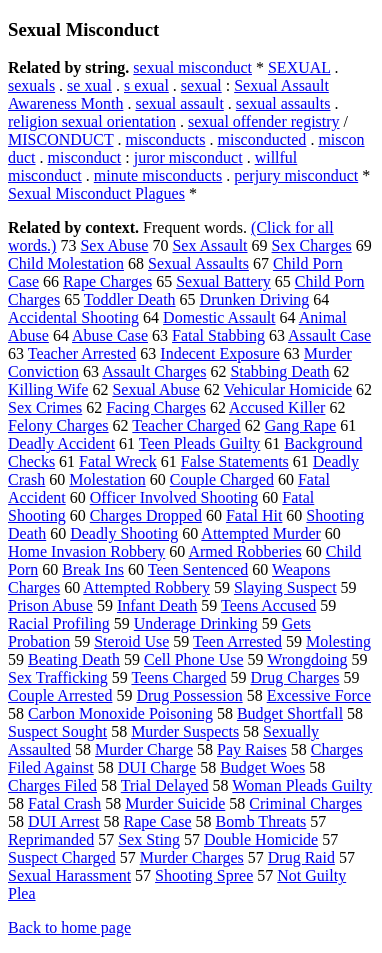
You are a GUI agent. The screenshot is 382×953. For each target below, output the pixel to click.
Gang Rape (301, 425)
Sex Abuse (114, 245)
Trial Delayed (165, 785)
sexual (201, 85)
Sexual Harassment (69, 875)
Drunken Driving (255, 299)
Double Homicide (261, 839)
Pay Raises (252, 749)
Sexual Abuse (156, 389)
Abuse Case (110, 335)
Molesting (338, 641)
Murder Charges (192, 857)
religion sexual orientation (92, 121)
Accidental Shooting (73, 317)
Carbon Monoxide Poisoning (120, 713)
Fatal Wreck (118, 461)
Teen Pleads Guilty (200, 443)
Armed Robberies (244, 551)
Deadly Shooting (124, 533)
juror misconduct (188, 157)
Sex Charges (312, 245)
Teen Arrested (237, 641)
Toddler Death (130, 299)
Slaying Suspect (285, 587)
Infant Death (157, 605)
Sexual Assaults (198, 263)
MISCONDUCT (61, 139)
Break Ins (93, 569)
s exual (146, 85)
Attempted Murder (261, 533)
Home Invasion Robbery (86, 551)
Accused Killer (277, 407)
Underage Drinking (196, 623)
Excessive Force (319, 695)
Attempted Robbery (146, 587)
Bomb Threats (261, 821)
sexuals (31, 85)
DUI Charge (157, 767)
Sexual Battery (223, 281)
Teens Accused (268, 605)
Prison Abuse (50, 605)
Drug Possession (189, 695)
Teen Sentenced (198, 569)
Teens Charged (178, 677)
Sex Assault (209, 245)
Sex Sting (149, 839)
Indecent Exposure (220, 353)
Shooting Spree (204, 875)
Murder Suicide (175, 803)
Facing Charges (156, 407)
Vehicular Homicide (288, 389)
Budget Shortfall (290, 713)
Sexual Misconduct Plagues (96, 193)
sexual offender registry (264, 121)
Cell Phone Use (194, 659)
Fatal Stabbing (218, 335)
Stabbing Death (279, 371)
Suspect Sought (57, 731)
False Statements (235, 461)
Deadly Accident (61, 443)
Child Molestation (66, 263)
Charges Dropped (146, 515)
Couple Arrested (60, 695)
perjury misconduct (296, 175)
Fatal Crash (64, 803)
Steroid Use (131, 641)
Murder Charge (144, 749)
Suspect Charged (62, 857)
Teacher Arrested (82, 353)
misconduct (85, 157)
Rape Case (158, 821)
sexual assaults (283, 103)
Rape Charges (107, 281)
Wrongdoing (307, 659)
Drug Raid (301, 857)
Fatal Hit (254, 515)
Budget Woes (262, 767)
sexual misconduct (192, 67)
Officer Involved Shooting (174, 497)
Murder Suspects (185, 731)
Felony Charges (58, 425)
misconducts (166, 139)
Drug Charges (294, 677)
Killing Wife (48, 389)
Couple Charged (222, 479)
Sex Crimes (45, 407)
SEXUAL (299, 67)
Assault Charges (154, 371)
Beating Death (74, 659)
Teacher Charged (186, 425)
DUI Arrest (64, 821)
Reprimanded (51, 839)
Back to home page (69, 927)
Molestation (107, 479)
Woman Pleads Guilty (302, 785)
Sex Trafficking (58, 677)
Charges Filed (52, 785)
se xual (89, 85)
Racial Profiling (59, 623)
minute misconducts (158, 175)
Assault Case (329, 335)
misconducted (262, 139)
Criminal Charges (305, 803)
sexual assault (179, 103)
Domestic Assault (219, 317)
